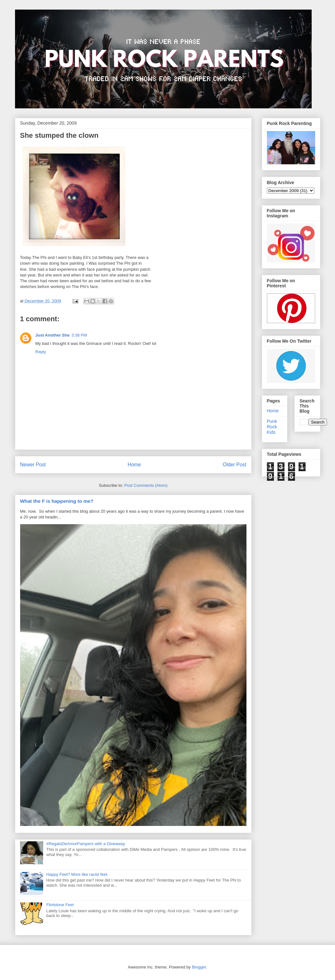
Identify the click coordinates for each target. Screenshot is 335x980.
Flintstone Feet (60, 905)
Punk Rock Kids (272, 427)
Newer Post (33, 465)
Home (134, 465)
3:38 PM (79, 335)
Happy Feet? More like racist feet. (77, 874)
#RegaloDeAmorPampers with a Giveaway (86, 844)
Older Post (235, 465)
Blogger (199, 967)
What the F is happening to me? (57, 501)
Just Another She (53, 335)
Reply (41, 352)
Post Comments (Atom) (146, 485)
